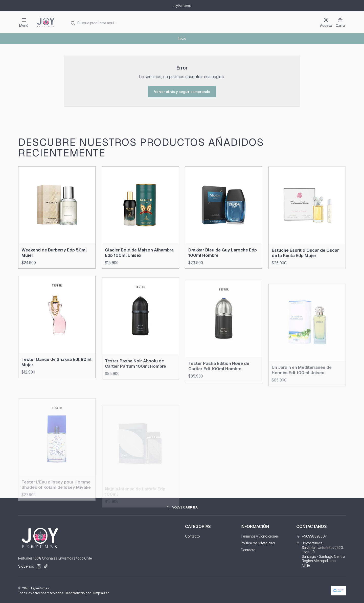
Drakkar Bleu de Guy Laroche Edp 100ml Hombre (223, 274)
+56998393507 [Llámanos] (312, 536)
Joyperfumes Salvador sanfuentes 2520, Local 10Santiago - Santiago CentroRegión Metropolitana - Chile (321, 554)
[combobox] (190, 22)
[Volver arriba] (182, 507)
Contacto (192, 536)
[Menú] (24, 22)
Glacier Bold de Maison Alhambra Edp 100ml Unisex (139, 268)
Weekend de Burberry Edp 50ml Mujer (54, 261)
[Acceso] (326, 22)
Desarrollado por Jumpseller (87, 593)
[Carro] (340, 22)
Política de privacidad (258, 543)
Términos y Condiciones (260, 536)
